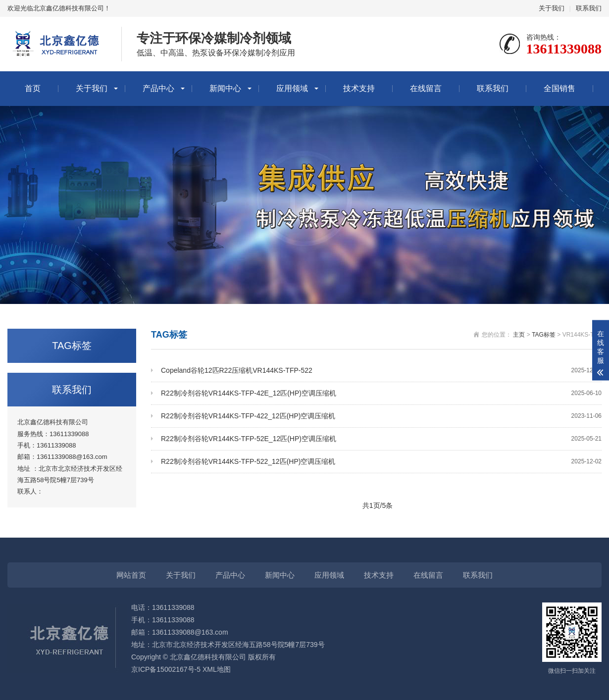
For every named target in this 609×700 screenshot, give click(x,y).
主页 (519, 335)
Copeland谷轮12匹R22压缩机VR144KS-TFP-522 (381, 371)
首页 (33, 88)
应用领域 (292, 88)
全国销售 (559, 88)
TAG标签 (544, 335)
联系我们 (589, 8)
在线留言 (426, 88)
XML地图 (217, 669)
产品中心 (158, 88)
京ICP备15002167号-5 (166, 669)
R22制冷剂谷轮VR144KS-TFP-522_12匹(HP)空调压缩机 (381, 462)
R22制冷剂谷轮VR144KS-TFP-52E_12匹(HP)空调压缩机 (381, 439)
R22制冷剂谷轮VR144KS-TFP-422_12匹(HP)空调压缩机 (381, 416)
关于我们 (552, 8)
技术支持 (359, 88)
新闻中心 (225, 88)
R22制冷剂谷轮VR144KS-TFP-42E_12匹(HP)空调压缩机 (381, 393)
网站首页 (131, 575)
